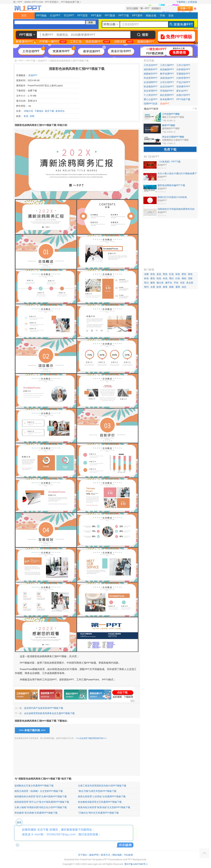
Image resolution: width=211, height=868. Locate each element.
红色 (171, 274)
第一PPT (19, 61)
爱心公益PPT (151, 99)
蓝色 (159, 274)
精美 (165, 287)
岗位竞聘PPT (167, 95)
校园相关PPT (151, 74)
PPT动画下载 (183, 99)
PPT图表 (110, 16)
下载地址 (39, 111)
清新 (190, 278)
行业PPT (55, 16)
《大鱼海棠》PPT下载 (169, 162)
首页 (24, 16)
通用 (178, 287)
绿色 (178, 274)
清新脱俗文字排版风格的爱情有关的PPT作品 (176, 209)
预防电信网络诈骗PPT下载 (171, 185)
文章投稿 (192, 2)
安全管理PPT (151, 91)
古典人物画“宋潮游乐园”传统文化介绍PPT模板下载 (41, 807)
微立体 (160, 283)
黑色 (165, 274)
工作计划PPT (183, 65)
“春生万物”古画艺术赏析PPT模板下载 (97, 791)
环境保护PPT (167, 91)
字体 (162, 16)
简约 (146, 287)
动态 (184, 287)
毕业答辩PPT (151, 78)
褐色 (184, 278)
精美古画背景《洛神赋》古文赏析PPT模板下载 (39, 791)
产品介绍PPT (183, 82)
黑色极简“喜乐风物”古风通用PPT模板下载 (36, 813)
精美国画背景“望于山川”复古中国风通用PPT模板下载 (42, 802)
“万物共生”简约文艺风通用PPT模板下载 (98, 813)
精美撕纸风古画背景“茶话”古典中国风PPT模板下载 (41, 796)
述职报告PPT (151, 69)
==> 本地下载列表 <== (32, 730)
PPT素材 (96, 16)
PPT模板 (41, 16)
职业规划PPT (151, 86)
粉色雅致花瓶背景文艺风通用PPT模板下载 (100, 802)
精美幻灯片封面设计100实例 (172, 197)
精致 (171, 287)
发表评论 (60, 111)
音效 (171, 16)
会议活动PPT (167, 86)
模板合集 (151, 16)
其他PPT (42, 61)
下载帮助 (181, 2)
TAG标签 (128, 855)
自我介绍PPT (183, 95)
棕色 (159, 278)
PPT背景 (83, 16)
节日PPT (69, 16)
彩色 (26, 116)
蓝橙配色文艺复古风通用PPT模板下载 (34, 786)
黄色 (190, 274)
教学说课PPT (167, 74)
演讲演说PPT (167, 78)
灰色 (165, 278)
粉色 (146, 278)
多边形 (190, 283)
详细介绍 (28, 111)
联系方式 (105, 855)
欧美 (159, 287)
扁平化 (169, 283)
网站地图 (117, 855)
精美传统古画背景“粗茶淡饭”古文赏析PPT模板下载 (104, 807)
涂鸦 (32, 116)
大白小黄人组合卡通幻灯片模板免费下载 (177, 174)
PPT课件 (137, 16)
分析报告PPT (183, 69)
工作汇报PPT (167, 65)
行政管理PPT (183, 78)
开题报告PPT (183, 74)
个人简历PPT (151, 95)
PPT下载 (124, 16)
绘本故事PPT (167, 99)
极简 (153, 283)
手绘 (176, 283)
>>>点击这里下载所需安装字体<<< (91, 738)
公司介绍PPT (167, 82)
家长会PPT (182, 91)
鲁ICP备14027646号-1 (136, 864)
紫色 (153, 278)
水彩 (182, 283)
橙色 (184, 274)
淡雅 (146, 274)
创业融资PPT (167, 69)
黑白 (171, 278)
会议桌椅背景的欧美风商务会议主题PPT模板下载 (49, 713)
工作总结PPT (151, 65)
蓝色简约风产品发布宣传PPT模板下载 (44, 708)
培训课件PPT (183, 86)
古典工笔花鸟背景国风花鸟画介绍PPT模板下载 (102, 786)
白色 (178, 278)
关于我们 (83, 855)
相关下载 (49, 111)
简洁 (146, 283)
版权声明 (94, 855)
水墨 (153, 287)
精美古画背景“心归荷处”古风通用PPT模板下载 (102, 796)
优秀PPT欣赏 (151, 104)
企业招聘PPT (151, 82)
